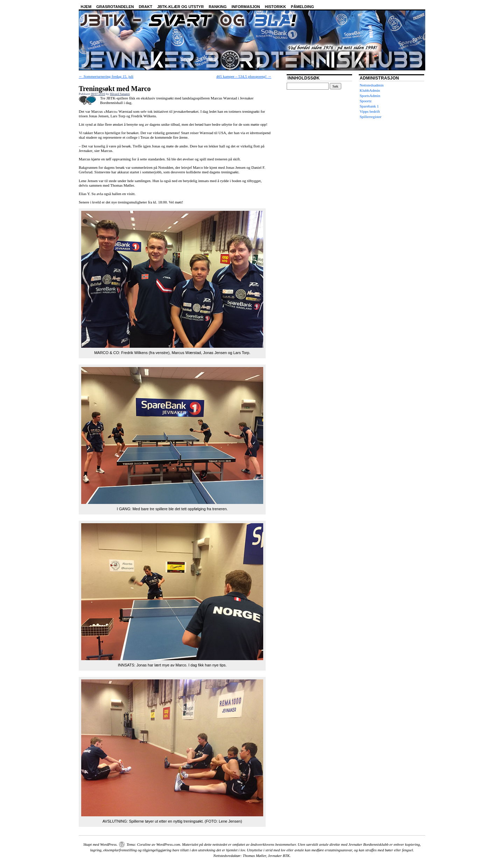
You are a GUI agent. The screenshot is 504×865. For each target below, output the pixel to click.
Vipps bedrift (370, 111)
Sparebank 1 (369, 106)
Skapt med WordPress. (100, 844)
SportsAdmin (370, 96)
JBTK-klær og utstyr (180, 7)
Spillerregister (371, 117)
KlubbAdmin (370, 90)
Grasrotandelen (115, 7)
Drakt (145, 7)
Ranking (218, 7)
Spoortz (366, 101)
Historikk (275, 7)
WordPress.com (168, 844)
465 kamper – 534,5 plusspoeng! (244, 76)
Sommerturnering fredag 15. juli (106, 76)
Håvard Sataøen (120, 94)
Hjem (86, 7)
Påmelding (302, 7)
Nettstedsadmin (372, 85)
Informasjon (246, 7)
